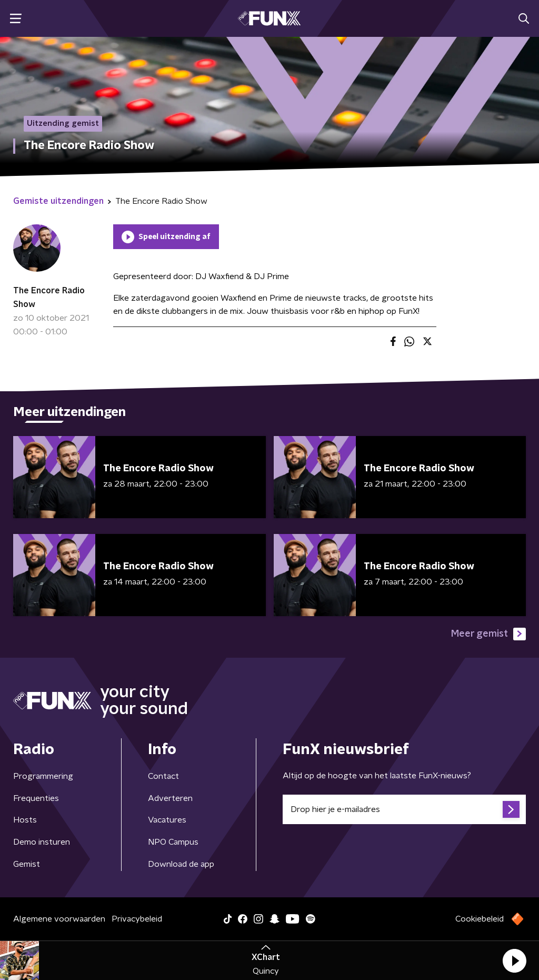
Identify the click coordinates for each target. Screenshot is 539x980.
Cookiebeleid (480, 919)
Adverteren (170, 798)
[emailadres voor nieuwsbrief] (404, 809)
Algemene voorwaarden (59, 919)
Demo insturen (42, 842)
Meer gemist (488, 634)
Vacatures (167, 820)
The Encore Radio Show (49, 298)
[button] (514, 961)
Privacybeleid (137, 919)
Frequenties (36, 798)
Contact (163, 776)
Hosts (25, 820)
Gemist (27, 864)
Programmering (43, 776)
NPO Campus (173, 842)
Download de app (181, 864)
